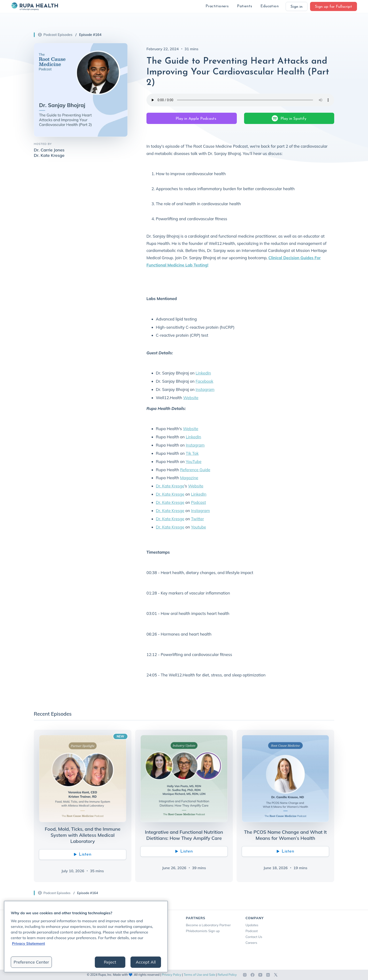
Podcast (198, 502)
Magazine (189, 478)
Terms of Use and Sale (199, 975)
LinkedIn (203, 373)
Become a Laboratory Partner (208, 925)
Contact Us (254, 937)
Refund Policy (227, 975)
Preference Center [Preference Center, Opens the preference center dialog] (31, 962)
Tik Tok (192, 453)
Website (191, 398)
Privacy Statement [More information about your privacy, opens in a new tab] (29, 943)
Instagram (205, 389)
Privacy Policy (172, 975)
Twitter (197, 519)
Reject (110, 962)
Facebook (204, 381)
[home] (34, 6)
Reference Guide (195, 470)
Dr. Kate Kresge (170, 486)
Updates (252, 925)
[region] (86, 937)
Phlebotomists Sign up (203, 931)
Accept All (146, 962)
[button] (217, 6)
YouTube (194, 461)
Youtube (199, 527)
